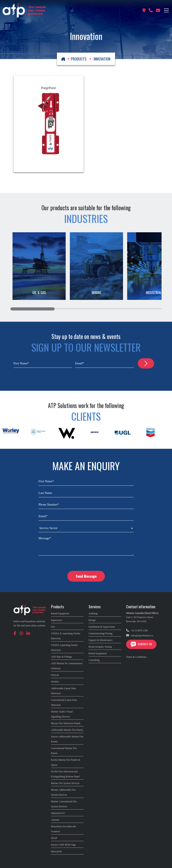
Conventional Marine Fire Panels (64, 751)
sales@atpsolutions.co (140, 636)
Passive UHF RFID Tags (63, 845)
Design (92, 620)
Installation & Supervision (102, 627)
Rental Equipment (60, 613)
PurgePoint (48, 88)
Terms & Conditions (136, 657)
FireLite (55, 675)
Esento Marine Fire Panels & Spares (66, 762)
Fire (53, 627)
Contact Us (141, 644)
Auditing (93, 613)
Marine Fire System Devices (65, 783)
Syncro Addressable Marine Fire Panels (67, 739)
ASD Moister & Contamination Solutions (67, 666)
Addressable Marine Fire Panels (67, 730)
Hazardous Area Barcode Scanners (64, 829)
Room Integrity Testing (100, 647)
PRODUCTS (79, 59)
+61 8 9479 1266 (137, 631)
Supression (57, 620)
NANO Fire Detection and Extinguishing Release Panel (65, 774)
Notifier (55, 682)
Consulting (94, 660)
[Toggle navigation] (166, 10)
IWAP (54, 838)
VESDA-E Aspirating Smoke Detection (66, 636)
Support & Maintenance (101, 640)
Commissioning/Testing (101, 633)
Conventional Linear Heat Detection (64, 702)
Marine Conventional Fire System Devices (64, 804)
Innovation (56, 851)
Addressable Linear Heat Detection (63, 691)
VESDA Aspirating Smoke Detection (65, 648)
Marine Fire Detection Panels (66, 723)
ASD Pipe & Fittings (62, 657)
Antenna (55, 820)
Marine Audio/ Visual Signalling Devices (62, 714)
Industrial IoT (58, 813)
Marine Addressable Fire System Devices (63, 792)
